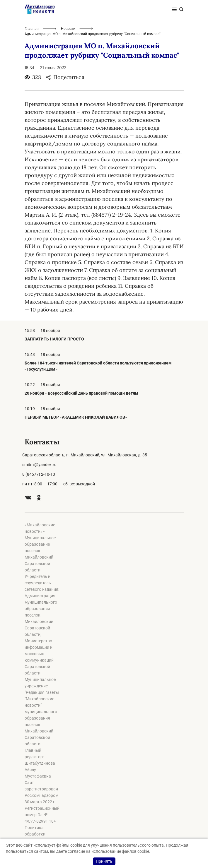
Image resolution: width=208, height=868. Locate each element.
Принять (104, 861)
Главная (32, 29)
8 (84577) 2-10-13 (39, 474)
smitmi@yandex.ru (39, 465)
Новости (68, 29)
